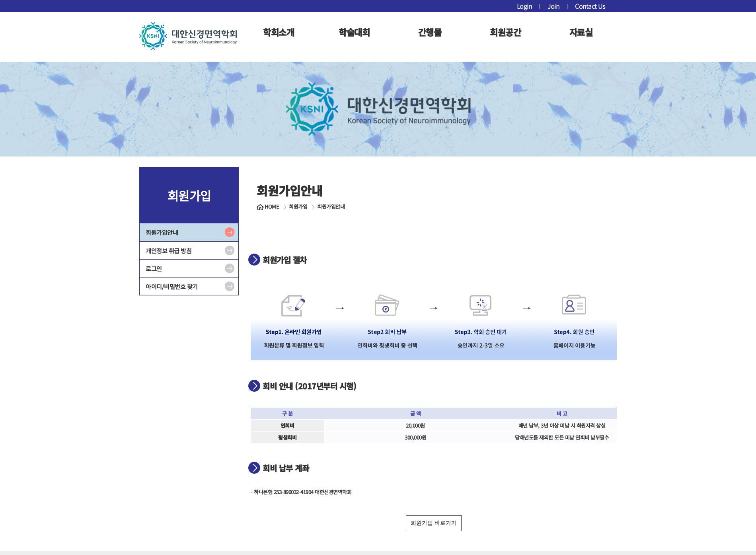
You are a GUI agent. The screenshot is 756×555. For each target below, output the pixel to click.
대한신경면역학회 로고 (188, 36)
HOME (272, 207)
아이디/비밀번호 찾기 (172, 286)
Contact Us (590, 6)
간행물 (430, 32)
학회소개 (279, 32)
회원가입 (298, 207)
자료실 (581, 32)
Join (553, 6)
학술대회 (354, 32)
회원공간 (505, 32)
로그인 (154, 269)
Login (524, 6)
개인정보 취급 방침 (169, 251)
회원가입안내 (162, 232)
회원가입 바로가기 (434, 523)
